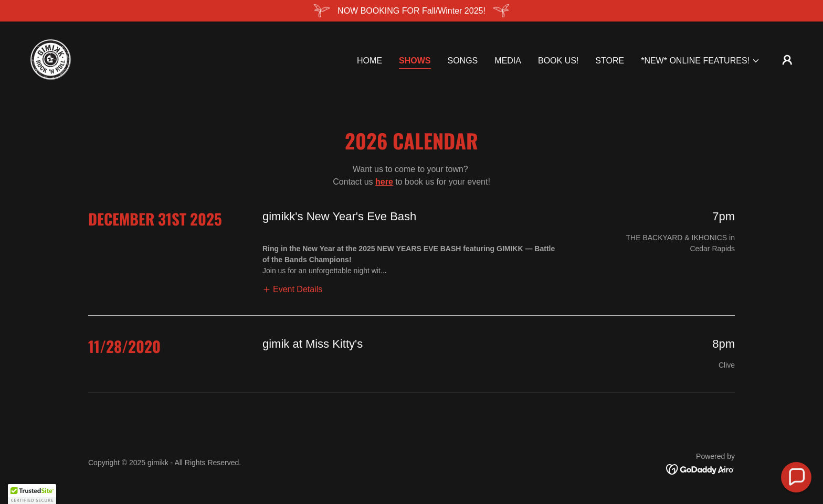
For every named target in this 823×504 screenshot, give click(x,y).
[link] (51, 59)
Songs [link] (463, 61)
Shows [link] (415, 61)
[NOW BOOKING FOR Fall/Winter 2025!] (411, 11)
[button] (700, 61)
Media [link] (508, 61)
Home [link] (370, 61)
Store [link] (610, 61)
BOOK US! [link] (558, 61)
